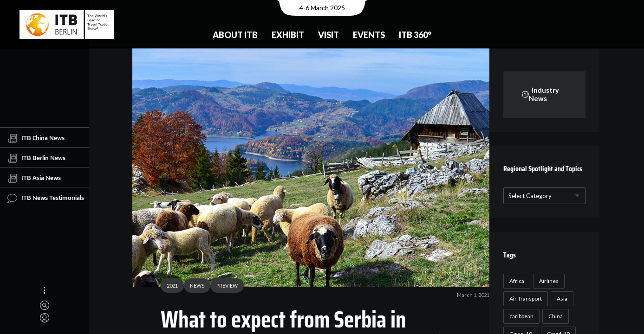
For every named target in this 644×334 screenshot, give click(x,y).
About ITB (235, 35)
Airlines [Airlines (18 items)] (547, 281)
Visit (329, 35)
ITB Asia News (34, 178)
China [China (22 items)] (554, 316)
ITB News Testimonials (46, 198)
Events (369, 35)
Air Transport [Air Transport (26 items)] (524, 299)
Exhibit (288, 35)
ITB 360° (415, 35)
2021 (169, 286)
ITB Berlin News (36, 158)
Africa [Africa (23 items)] (515, 281)
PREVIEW (224, 286)
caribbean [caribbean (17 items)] (520, 316)
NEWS (194, 286)
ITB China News (36, 138)
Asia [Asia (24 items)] (561, 299)
